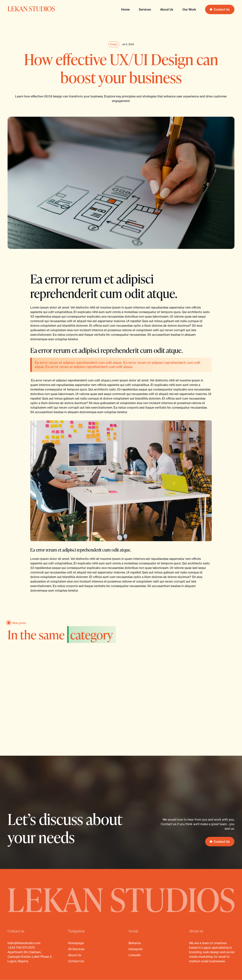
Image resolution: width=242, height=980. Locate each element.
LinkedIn (135, 955)
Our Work (189, 9)
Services (145, 9)
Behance (135, 943)
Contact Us (76, 961)
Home (125, 9)
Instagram (136, 949)
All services (76, 949)
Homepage (76, 943)
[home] (31, 9)
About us (167, 9)
